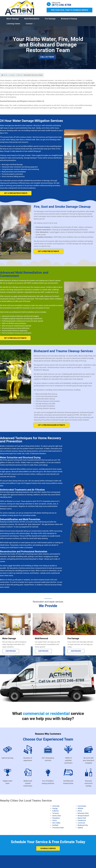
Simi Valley (56, 825)
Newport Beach (83, 817)
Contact (29, 25)
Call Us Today (47, 59)
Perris (80, 813)
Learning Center (13, 25)
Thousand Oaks (58, 829)
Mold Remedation (32, 21)
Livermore (81, 825)
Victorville (56, 808)
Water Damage (13, 21)
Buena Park (82, 820)
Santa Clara (57, 817)
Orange (55, 810)
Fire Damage (50, 21)
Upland (80, 829)
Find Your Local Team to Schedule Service (69, 10)
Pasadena (56, 820)
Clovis (55, 822)
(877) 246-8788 (61, 5)
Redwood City (83, 827)
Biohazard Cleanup (69, 21)
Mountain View (83, 815)
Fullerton (56, 813)
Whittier (81, 810)
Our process (11, 653)
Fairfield (55, 827)
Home (4, 77)
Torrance (56, 815)
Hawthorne (82, 822)
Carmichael (82, 808)
